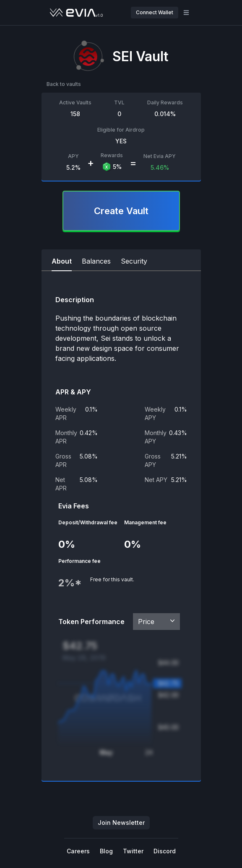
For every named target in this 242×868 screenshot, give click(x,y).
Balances (96, 261)
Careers (78, 851)
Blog (106, 851)
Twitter (133, 851)
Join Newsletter (121, 823)
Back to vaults (64, 84)
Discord (165, 851)
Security (134, 261)
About (62, 261)
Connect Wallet (155, 12)
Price (157, 621)
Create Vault (121, 211)
